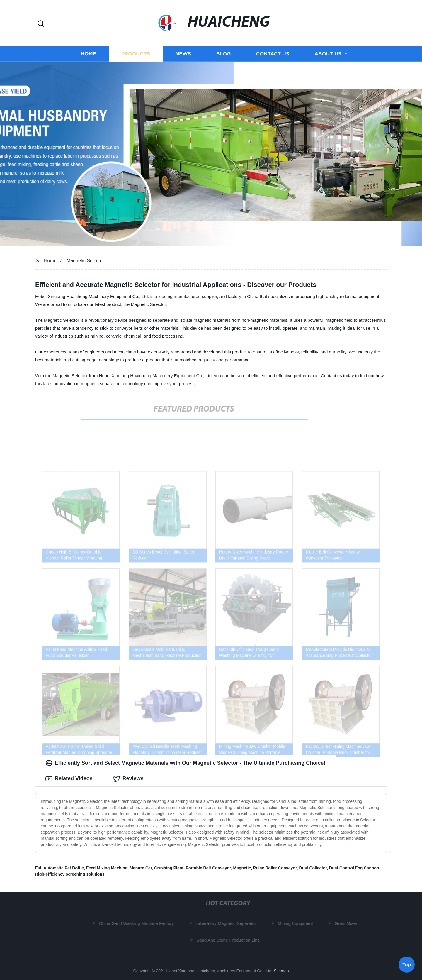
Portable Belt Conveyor (208, 868)
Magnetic (242, 868)
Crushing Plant (169, 868)
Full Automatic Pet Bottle (59, 868)
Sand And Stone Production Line (230, 940)
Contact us (273, 54)
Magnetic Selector (85, 261)
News (183, 54)
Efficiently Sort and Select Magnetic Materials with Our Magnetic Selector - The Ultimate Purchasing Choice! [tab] (185, 763)
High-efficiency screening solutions (70, 874)
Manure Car (141, 868)
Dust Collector (313, 868)
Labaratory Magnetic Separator (228, 923)
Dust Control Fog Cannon (354, 868)
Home (88, 54)
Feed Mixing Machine (107, 868)
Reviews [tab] (128, 779)
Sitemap (281, 971)
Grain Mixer (348, 923)
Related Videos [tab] (69, 779)
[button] (41, 24)
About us (328, 54)
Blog (223, 54)
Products (136, 54)
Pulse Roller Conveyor (275, 868)
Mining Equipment (297, 923)
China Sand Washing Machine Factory (138, 923)
